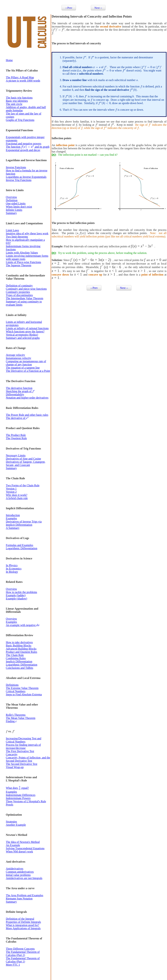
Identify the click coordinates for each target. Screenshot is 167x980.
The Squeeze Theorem (19, 265)
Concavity (12, 754)
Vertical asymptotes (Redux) (22, 335)
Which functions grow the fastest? (25, 331)
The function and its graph (28, 147)
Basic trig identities (17, 101)
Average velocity (15, 355)
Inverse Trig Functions (19, 180)
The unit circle (14, 104)
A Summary (13, 528)
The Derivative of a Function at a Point (28, 371)
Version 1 (11, 489)
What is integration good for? (22, 925)
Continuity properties (18, 292)
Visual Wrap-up (15, 767)
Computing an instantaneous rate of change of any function (26, 363)
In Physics (12, 565)
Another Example (16, 825)
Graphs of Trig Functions (20, 120)
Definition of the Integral (20, 919)
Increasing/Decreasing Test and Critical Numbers (24, 740)
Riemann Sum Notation (19, 899)
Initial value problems (18, 875)
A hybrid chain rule (17, 498)
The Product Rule (16, 435)
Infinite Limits (14, 210)
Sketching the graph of (20, 391)
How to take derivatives (19, 642)
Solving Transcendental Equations (25, 848)
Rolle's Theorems (16, 715)
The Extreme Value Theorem (22, 688)
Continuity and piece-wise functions (26, 289)
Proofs (10, 805)
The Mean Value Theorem (21, 718)
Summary (11, 213)
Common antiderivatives (20, 872)
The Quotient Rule (16, 438)
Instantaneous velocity (19, 358)
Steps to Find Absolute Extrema (24, 694)
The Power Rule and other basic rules (27, 415)
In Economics (14, 569)
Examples (11, 518)
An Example (13, 845)
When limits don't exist (19, 207)
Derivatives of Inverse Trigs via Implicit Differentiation (24, 523)
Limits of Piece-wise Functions (24, 262)
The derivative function (19, 388)
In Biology (12, 572)
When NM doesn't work (19, 852)
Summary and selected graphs (23, 338)
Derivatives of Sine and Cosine (23, 459)
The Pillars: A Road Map (20, 77)
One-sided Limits (16, 203)
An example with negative (23, 625)
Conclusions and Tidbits (20, 668)
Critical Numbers (16, 691)
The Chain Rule (15, 655)
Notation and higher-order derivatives (27, 398)
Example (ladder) (16, 595)
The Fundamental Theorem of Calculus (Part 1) (23, 960)
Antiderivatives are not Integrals (24, 878)
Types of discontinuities (19, 295)
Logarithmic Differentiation (22, 548)
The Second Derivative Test (22, 764)
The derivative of (17, 418)
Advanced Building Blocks (21, 649)
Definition (12, 200)
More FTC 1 (13, 965)
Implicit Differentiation (19, 661)
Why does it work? (17, 495)
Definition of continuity (19, 286)
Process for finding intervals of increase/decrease (23, 746)
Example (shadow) (16, 599)
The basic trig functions (19, 98)
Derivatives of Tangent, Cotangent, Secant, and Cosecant (26, 463)
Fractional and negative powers (24, 144)
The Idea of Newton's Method (23, 842)
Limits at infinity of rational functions (27, 328)
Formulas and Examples (20, 545)
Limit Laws (12, 230)
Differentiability (15, 394)
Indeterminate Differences (21, 795)
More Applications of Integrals (23, 928)
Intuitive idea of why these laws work (27, 233)
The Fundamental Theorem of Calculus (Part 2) (23, 953)
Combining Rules (16, 658)
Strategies (11, 822)
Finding (11, 721)
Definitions (12, 685)
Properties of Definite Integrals (23, 922)
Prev (69, 8)
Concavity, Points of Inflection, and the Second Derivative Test (28, 759)
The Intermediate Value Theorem (24, 298)
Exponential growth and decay (23, 150)
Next (98, 8)
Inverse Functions (16, 167)
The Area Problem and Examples (25, 895)
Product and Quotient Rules (21, 652)
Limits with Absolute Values (22, 253)
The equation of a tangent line (23, 368)
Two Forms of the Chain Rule (23, 485)
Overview (11, 197)
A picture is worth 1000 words (23, 81)
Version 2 (11, 492)
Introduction (13, 515)
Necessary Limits (16, 455)
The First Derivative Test (20, 751)
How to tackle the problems (21, 592)
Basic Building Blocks (19, 646)
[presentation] (28, 147)
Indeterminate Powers (18, 798)
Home (9, 60)
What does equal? (17, 788)
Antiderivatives (15, 869)
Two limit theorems (17, 237)
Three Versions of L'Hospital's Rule (26, 801)
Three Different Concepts (20, 949)
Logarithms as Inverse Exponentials (26, 177)
